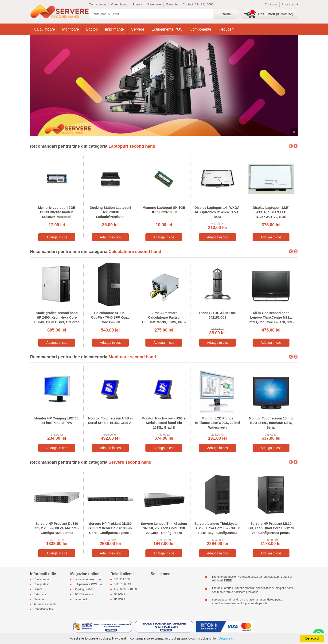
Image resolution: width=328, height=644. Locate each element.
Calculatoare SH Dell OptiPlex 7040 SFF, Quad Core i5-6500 (110, 318)
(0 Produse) (276, 14)
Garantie (172, 4)
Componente (201, 29)
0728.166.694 (123, 585)
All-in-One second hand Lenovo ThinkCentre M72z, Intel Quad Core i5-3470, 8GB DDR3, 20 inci (271, 320)
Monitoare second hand (132, 357)
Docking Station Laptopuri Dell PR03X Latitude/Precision (110, 212)
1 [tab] (294, 132)
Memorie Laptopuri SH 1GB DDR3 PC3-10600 (164, 210)
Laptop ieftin (81, 599)
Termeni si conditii (45, 604)
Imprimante (114, 29)
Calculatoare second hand (135, 252)
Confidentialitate (44, 609)
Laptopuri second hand (132, 146)
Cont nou (271, 4)
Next (296, 146)
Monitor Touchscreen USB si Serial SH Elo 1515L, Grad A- (110, 421)
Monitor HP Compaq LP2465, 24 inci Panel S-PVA (57, 421)
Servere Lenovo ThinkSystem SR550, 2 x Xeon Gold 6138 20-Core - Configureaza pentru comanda (164, 531)
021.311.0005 (204, 4)
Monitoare (71, 29)
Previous (291, 146)
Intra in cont (290, 4)
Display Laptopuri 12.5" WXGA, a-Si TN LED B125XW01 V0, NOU (271, 212)
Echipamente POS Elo (88, 585)
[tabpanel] (164, 86)
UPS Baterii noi (83, 594)
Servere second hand (130, 462)
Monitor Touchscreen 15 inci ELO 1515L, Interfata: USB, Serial (271, 423)
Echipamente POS (167, 29)
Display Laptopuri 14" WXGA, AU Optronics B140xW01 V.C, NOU (218, 212)
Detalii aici (226, 638)
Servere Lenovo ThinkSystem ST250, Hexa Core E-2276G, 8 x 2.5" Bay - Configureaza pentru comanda (217, 531)
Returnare (154, 4)
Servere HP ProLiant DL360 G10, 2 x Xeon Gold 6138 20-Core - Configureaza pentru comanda (110, 531)
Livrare (138, 4)
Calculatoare (44, 29)
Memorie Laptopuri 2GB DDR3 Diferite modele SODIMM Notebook (57, 212)
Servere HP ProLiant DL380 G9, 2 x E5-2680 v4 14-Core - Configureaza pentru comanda (57, 531)
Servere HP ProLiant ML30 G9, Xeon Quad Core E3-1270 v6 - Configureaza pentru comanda (271, 531)
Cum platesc (120, 4)
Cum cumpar (98, 4)
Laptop (92, 29)
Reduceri (226, 29)
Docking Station (84, 589)
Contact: (189, 4)
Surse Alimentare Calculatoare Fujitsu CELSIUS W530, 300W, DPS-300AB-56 (164, 320)
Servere (138, 29)
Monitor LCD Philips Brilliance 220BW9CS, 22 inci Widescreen (217, 423)
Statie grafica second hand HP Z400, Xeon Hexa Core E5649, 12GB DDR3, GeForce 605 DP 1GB (57, 320)
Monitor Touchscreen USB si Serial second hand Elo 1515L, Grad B (164, 423)
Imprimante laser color (88, 579)
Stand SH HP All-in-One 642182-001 (218, 315)
